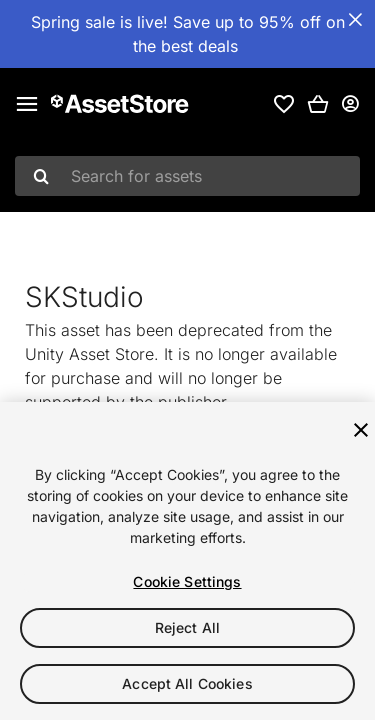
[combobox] (187, 176)
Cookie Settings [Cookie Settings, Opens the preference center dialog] (187, 581)
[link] (284, 104)
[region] (187, 561)
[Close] (361, 430)
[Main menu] (27, 104)
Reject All (187, 627)
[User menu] (350, 104)
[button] (318, 104)
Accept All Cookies (187, 683)
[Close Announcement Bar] (355, 20)
